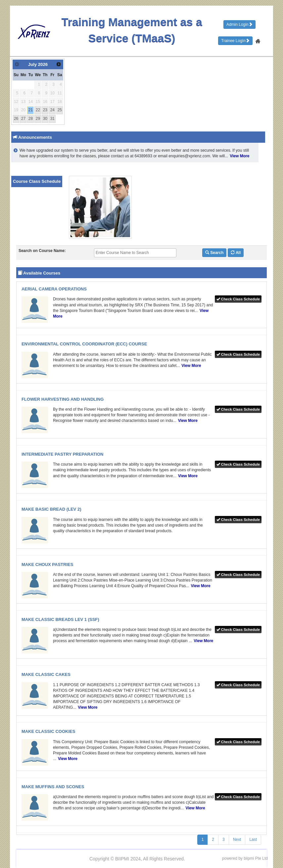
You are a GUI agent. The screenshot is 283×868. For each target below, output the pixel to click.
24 (52, 110)
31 (52, 119)
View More (239, 156)
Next (237, 840)
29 (38, 119)
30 (45, 119)
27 (23, 119)
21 (31, 110)
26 (16, 119)
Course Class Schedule (37, 181)
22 (38, 110)
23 (45, 110)
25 (60, 110)
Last (253, 840)
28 (31, 119)
